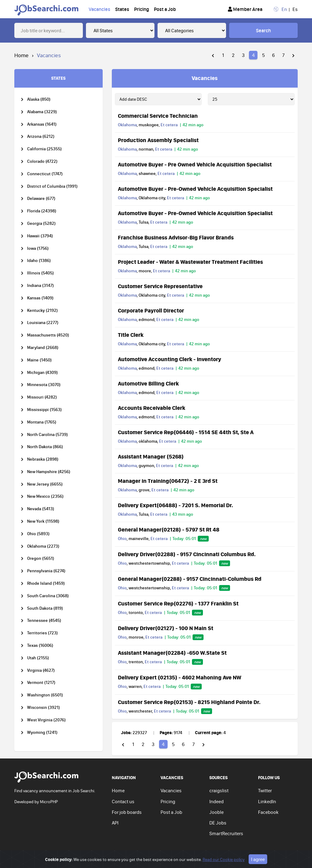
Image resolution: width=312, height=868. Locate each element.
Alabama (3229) (42, 112)
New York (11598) (43, 521)
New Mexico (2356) (45, 496)
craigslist (219, 790)
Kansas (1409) (40, 298)
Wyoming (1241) (42, 732)
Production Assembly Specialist (158, 140)
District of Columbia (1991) (52, 186)
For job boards (127, 812)
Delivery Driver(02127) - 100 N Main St (166, 628)
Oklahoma (127, 125)
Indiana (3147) (41, 286)
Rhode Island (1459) (46, 583)
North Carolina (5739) (48, 435)
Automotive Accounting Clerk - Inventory (170, 359)
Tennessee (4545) (44, 620)
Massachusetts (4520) (48, 335)
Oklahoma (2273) (43, 546)
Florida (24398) (42, 211)
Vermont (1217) (41, 683)
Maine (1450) (39, 360)
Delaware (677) (41, 199)
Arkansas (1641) (42, 124)
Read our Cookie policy (224, 861)
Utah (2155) (38, 658)
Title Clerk (131, 335)
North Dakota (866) (45, 447)
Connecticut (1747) (45, 174)
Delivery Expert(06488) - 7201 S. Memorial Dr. (175, 505)
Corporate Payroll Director (151, 310)
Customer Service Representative (160, 286)
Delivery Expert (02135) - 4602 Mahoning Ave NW (180, 677)
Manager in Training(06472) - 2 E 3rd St (168, 481)
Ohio (122, 539)
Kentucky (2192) (43, 310)
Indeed (216, 801)
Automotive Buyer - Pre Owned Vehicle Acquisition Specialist (195, 164)
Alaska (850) (39, 99)
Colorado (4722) (42, 161)
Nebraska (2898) (43, 459)
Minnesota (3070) (44, 385)
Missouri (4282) (42, 397)
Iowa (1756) (38, 248)
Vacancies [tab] (205, 78)
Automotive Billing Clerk (148, 383)
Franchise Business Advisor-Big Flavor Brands (176, 237)
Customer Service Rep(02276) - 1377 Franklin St (178, 603)
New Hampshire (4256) (49, 472)
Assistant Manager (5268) (151, 456)
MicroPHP (49, 802)
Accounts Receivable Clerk (152, 408)
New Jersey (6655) (45, 484)
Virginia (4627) (41, 670)
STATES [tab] (58, 78)
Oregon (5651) (41, 558)
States (122, 9)
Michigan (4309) (43, 373)
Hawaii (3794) (40, 236)
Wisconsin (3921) (44, 708)
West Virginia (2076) (46, 720)
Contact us (123, 801)
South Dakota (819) (45, 608)
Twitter (265, 790)
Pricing (142, 9)
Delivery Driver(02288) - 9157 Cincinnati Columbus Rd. (187, 554)
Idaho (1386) (39, 261)
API (115, 823)
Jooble (216, 812)
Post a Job (165, 9)
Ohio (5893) (38, 534)
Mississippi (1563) (44, 410)
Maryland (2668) (43, 348)
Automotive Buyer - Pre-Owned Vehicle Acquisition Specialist (195, 189)
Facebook (268, 812)
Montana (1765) (42, 422)
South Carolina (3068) (48, 596)
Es (295, 9)
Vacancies (99, 9)
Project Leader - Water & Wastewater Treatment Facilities (190, 262)
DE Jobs (218, 823)
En (284, 9)
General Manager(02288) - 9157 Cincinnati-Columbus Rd (190, 579)
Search (263, 30)
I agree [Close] (258, 861)
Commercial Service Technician (158, 116)
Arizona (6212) (41, 136)
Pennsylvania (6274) (46, 571)
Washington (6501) (45, 695)
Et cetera (169, 125)
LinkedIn (267, 801)
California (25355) (44, 149)
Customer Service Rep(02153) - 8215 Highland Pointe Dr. (189, 702)
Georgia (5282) (41, 223)
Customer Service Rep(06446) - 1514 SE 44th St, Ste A (186, 432)
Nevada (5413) (41, 509)
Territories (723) (43, 633)
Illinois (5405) (41, 273)
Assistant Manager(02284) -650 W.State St (172, 653)
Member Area (245, 9)
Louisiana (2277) (43, 323)
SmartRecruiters (226, 833)
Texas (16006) (40, 645)
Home (21, 55)
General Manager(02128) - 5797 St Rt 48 (169, 529)
